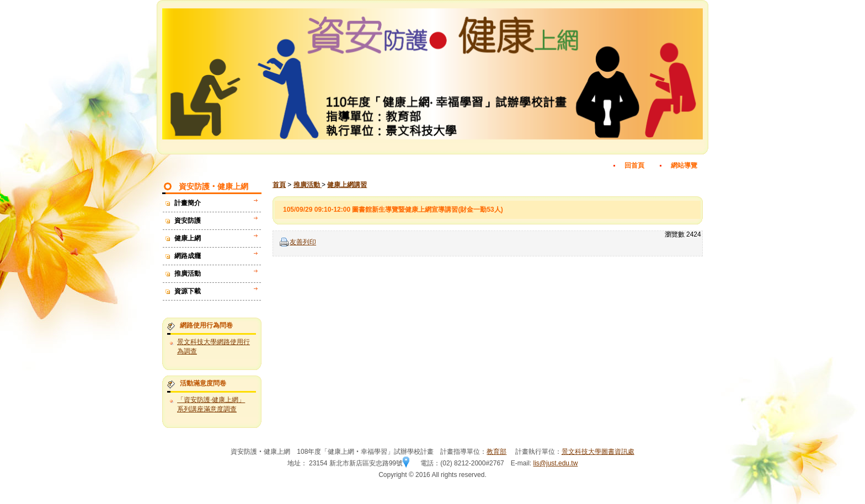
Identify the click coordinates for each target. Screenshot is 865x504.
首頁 (279, 185)
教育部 (496, 452)
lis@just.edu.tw (555, 463)
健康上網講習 (347, 185)
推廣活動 (308, 185)
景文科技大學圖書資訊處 (598, 452)
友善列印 (303, 242)
